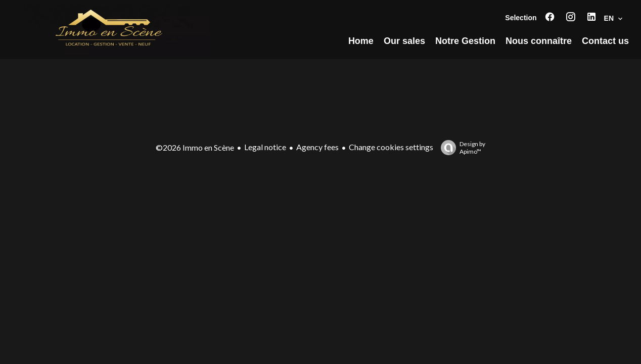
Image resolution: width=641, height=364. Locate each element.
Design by (461, 148)
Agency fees (317, 147)
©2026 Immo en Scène (195, 147)
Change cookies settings (391, 147)
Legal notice (265, 147)
